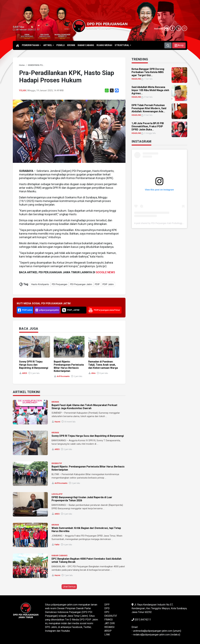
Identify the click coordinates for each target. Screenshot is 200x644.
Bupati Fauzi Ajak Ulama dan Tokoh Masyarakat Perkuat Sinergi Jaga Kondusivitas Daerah (84, 407)
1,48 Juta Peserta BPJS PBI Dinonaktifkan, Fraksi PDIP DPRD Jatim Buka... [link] (148, 126)
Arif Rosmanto (63, 376)
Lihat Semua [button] (69, 587)
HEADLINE (136, 79)
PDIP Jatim (108, 284)
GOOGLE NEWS (105, 272)
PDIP (97, 284)
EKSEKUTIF (57, 463)
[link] (22, 65)
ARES (25, 373)
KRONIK (55, 402)
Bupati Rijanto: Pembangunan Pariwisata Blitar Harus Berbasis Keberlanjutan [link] (69, 366)
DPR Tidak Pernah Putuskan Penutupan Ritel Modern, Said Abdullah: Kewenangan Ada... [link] (149, 108)
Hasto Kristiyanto (40, 284)
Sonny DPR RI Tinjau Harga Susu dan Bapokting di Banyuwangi (88, 436)
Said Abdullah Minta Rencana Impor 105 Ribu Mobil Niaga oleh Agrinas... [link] (150, 90)
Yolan (22, 90)
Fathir (57, 545)
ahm (93, 373)
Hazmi (57, 422)
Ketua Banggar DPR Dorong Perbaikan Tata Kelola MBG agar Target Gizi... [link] (148, 72)
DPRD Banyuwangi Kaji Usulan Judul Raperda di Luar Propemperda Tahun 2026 (82, 499)
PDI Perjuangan (60, 284)
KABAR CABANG (60, 555)
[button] (179, 45)
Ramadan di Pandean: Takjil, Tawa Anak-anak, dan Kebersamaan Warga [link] (103, 365)
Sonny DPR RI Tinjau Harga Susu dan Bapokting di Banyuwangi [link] (34, 365)
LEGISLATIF (57, 494)
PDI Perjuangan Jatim (81, 284)
